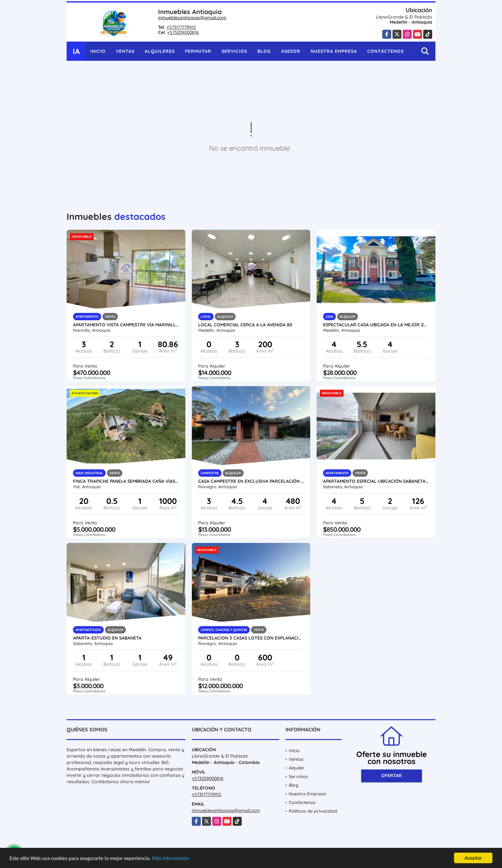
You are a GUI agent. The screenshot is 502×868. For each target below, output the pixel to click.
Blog (264, 51)
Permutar (198, 51)
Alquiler (297, 768)
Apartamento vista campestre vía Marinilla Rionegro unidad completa (126, 325)
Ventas (125, 51)
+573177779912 (181, 27)
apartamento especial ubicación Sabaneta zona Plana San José (376, 481)
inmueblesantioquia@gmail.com (192, 18)
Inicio (98, 51)
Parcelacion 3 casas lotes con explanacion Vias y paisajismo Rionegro (251, 638)
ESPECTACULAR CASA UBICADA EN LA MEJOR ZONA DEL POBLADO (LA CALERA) (376, 325)
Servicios (234, 51)
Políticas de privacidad (313, 811)
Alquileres (160, 51)
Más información (171, 859)
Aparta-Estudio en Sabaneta (107, 638)
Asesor (291, 51)
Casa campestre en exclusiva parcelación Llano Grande (251, 481)
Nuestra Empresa (334, 51)
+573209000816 (183, 32)
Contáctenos (385, 51)
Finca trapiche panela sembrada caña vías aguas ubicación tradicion (126, 481)
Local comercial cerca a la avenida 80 (245, 325)
